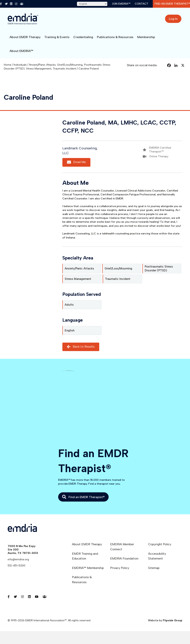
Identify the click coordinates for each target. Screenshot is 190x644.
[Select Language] (92, 4)
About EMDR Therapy (25, 37)
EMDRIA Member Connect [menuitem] (122, 547)
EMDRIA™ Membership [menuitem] (88, 568)
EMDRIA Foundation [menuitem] (124, 558)
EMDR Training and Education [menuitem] (85, 556)
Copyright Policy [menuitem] (160, 544)
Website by (165, 620)
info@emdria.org (18, 559)
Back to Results (81, 347)
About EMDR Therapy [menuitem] (87, 544)
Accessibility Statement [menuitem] (157, 556)
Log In (173, 19)
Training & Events (57, 37)
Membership (146, 37)
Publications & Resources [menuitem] (82, 580)
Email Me (76, 162)
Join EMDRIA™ (121, 4)
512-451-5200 (17, 566)
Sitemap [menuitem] (154, 568)
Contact (142, 4)
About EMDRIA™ (21, 51)
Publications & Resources (115, 37)
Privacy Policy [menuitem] (120, 568)
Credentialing (83, 37)
